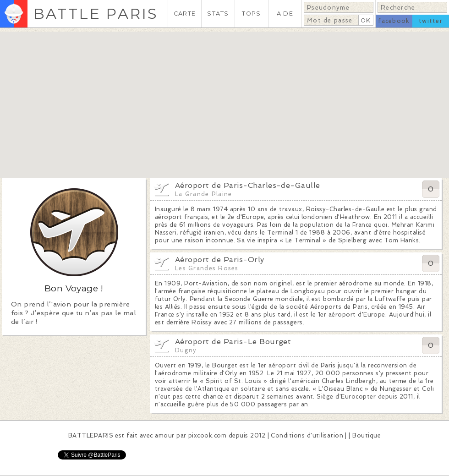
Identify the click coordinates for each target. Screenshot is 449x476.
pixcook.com (207, 435)
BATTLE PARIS (96, 14)
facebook (394, 21)
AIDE (285, 14)
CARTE (185, 14)
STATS (218, 14)
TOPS (251, 14)
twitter (431, 21)
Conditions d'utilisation (307, 435)
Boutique (367, 435)
